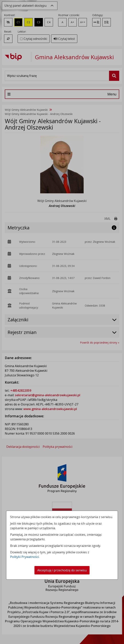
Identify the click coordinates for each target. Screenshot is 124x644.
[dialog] (62, 322)
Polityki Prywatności (24, 557)
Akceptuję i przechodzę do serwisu (62, 570)
